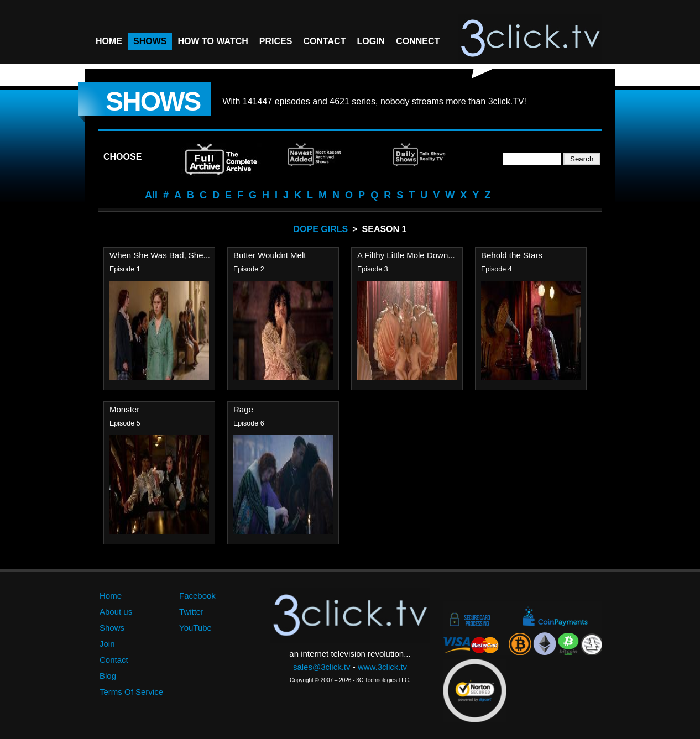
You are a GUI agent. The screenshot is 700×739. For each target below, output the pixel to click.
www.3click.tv (382, 667)
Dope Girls (321, 229)
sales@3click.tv (322, 667)
